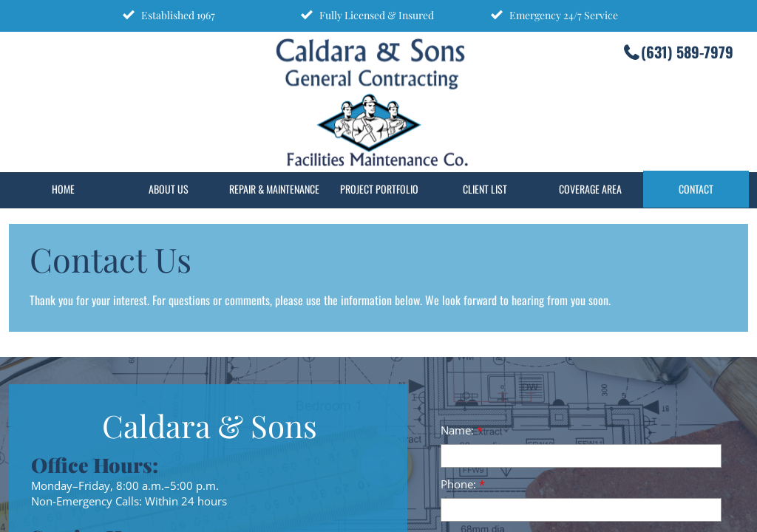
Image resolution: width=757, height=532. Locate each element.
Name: (462, 430)
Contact (696, 189)
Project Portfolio (379, 189)
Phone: (463, 484)
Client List (485, 189)
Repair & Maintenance (274, 189)
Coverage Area (590, 189)
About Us (169, 189)
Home (63, 189)
